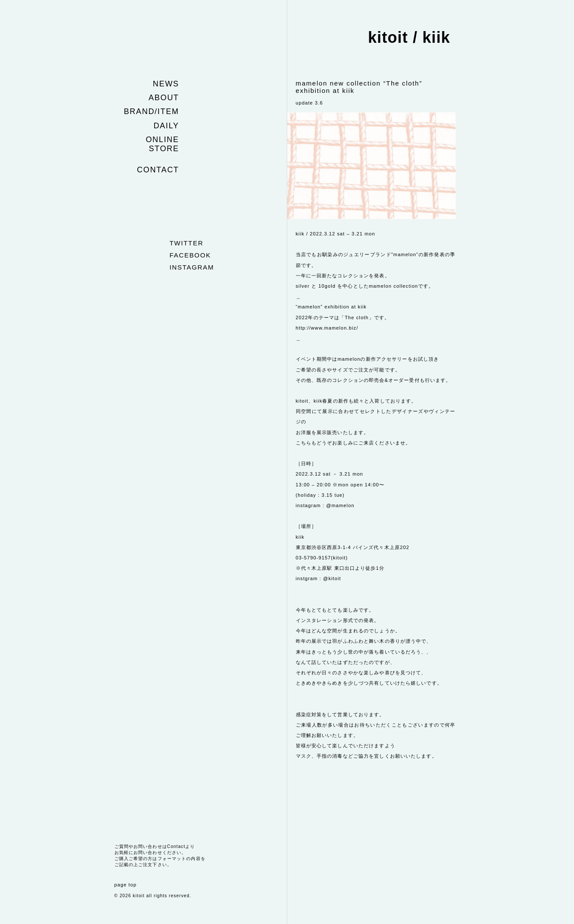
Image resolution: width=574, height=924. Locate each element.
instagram (192, 267)
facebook (190, 255)
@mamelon (340, 505)
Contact (158, 170)
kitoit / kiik (409, 37)
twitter (187, 243)
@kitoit (332, 578)
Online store (162, 144)
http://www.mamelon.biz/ (327, 328)
